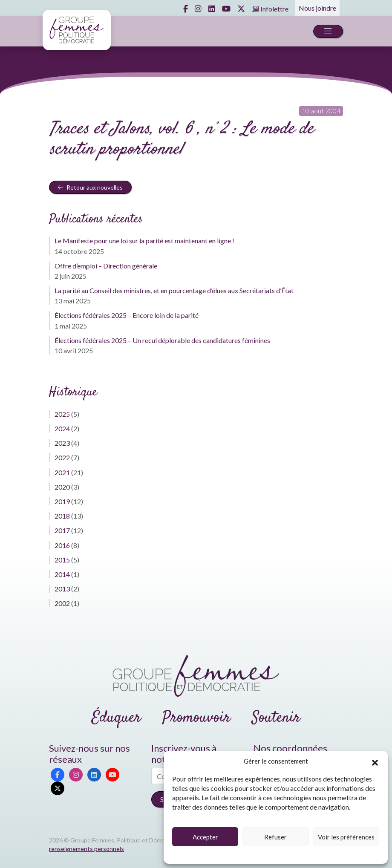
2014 (62, 574)
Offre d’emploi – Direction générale (106, 266)
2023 (62, 443)
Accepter (205, 837)
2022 (62, 457)
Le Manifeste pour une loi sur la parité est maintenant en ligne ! (144, 241)
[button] (375, 761)
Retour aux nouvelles (90, 187)
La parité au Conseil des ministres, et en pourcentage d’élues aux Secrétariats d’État (174, 290)
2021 (62, 472)
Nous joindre (317, 8)
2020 (62, 487)
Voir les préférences (346, 837)
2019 (62, 501)
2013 (62, 589)
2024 (62, 428)
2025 (62, 414)
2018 (62, 516)
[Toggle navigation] (328, 31)
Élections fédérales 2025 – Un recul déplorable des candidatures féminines (162, 340)
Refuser (275, 837)
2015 (62, 560)
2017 (62, 530)
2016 (62, 545)
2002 (62, 603)
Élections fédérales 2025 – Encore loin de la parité (127, 315)
